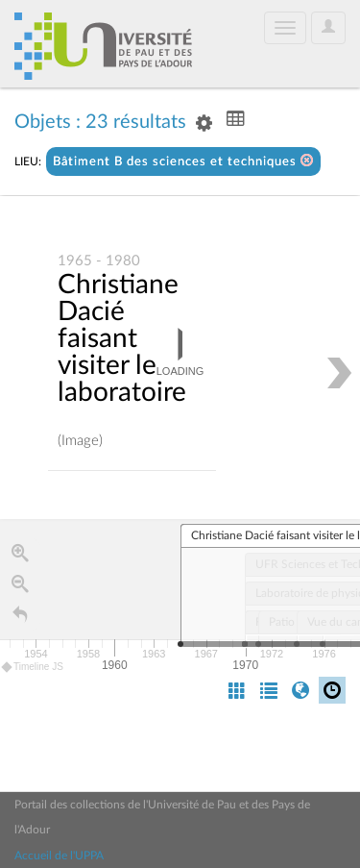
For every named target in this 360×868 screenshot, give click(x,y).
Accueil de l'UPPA (59, 856)
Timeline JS (33, 668)
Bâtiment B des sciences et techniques (183, 161)
